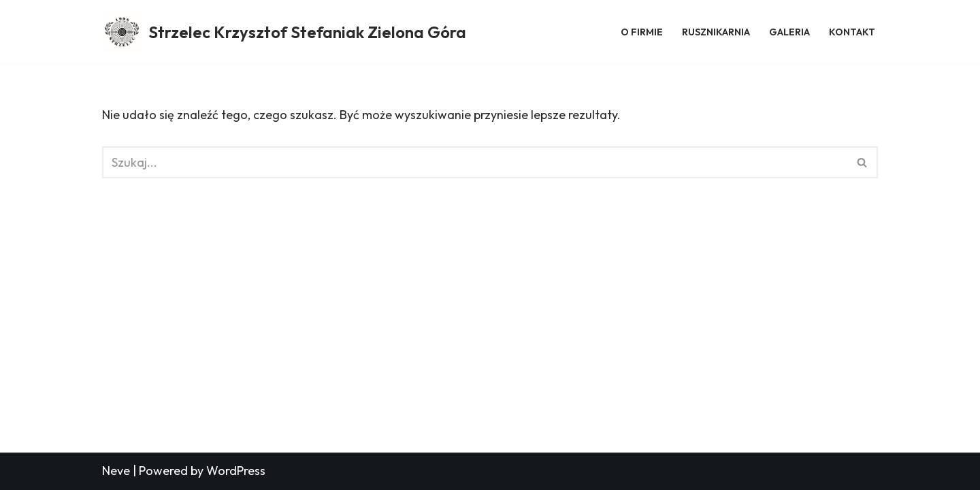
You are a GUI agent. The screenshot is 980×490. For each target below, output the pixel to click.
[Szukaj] (475, 162)
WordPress (236, 471)
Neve (116, 471)
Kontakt (852, 32)
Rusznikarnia (716, 32)
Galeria (789, 32)
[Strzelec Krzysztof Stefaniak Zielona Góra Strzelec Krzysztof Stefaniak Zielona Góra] (284, 32)
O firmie (642, 32)
